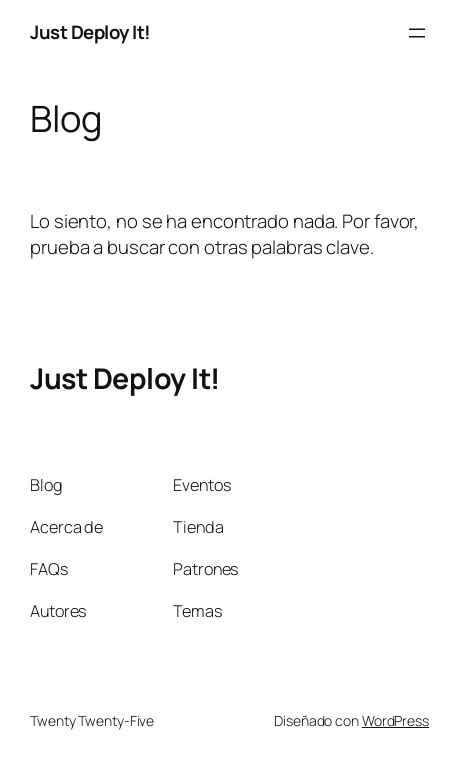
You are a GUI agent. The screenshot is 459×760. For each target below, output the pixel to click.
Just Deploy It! (90, 32)
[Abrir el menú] (417, 33)
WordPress (395, 720)
